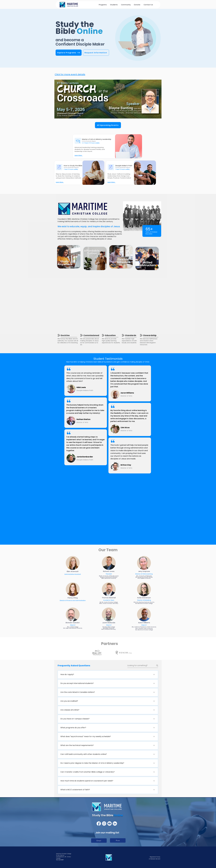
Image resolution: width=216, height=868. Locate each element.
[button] (114, 5)
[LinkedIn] (115, 824)
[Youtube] (109, 824)
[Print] (118, 840)
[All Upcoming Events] (108, 125)
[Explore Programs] (69, 53)
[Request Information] (96, 53)
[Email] (99, 841)
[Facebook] (99, 824)
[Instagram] (104, 824)
